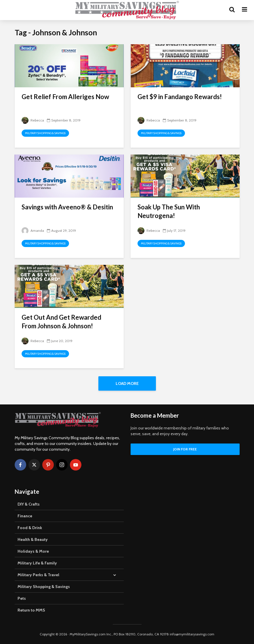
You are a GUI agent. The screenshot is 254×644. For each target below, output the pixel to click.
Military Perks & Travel (38, 575)
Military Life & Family (37, 563)
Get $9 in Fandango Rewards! (180, 97)
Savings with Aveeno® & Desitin (67, 207)
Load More (127, 383)
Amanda (33, 231)
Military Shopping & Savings (45, 133)
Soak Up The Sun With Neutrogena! (169, 211)
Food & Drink (30, 528)
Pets (22, 598)
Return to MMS (31, 610)
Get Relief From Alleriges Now (65, 97)
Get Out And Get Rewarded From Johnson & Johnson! (61, 322)
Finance (25, 516)
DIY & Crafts (29, 504)
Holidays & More (33, 551)
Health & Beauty (33, 539)
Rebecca (33, 120)
